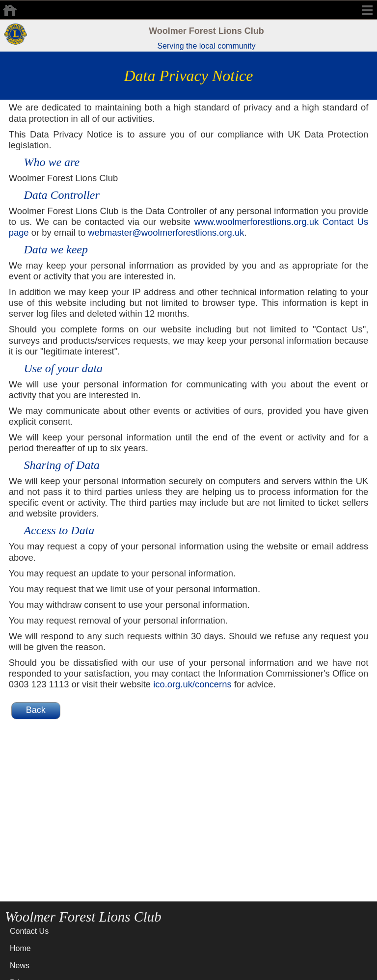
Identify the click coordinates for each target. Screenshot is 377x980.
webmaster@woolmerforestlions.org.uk (166, 232)
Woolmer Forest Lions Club (206, 31)
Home (20, 948)
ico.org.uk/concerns (192, 684)
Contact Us (29, 931)
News (20, 966)
